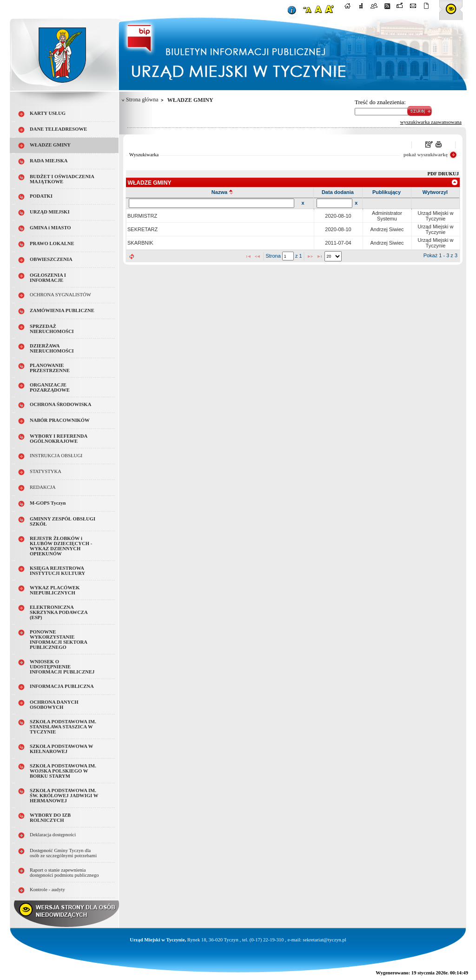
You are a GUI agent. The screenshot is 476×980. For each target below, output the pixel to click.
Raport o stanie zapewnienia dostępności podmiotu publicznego (64, 873)
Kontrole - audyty (47, 890)
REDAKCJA (43, 487)
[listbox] (333, 256)
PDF (433, 174)
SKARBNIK (140, 243)
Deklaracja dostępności (53, 835)
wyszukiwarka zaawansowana (431, 122)
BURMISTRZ (142, 216)
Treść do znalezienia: (380, 102)
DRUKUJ (449, 174)
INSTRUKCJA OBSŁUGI (56, 456)
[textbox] (288, 256)
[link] (455, 182)
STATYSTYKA (46, 471)
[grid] (293, 229)
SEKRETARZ (142, 229)
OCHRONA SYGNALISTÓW (60, 295)
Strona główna (142, 100)
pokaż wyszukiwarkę (426, 155)
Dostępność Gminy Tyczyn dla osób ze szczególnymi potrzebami (63, 853)
